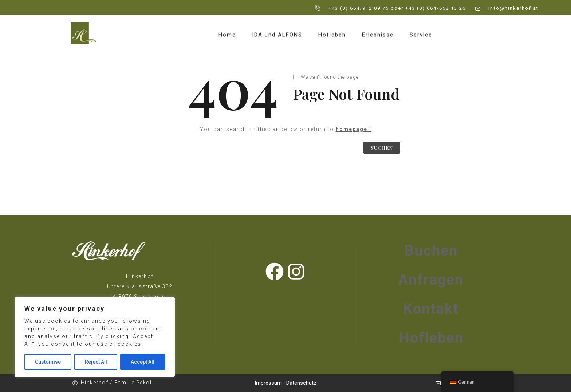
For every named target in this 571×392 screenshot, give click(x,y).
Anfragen (431, 280)
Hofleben (332, 31)
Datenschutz (301, 383)
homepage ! (354, 129)
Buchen (431, 251)
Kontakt (431, 309)
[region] (95, 337)
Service (421, 31)
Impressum (269, 383)
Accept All (143, 362)
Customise (48, 362)
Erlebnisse (378, 31)
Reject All (96, 362)
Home (227, 31)
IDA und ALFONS (277, 31)
